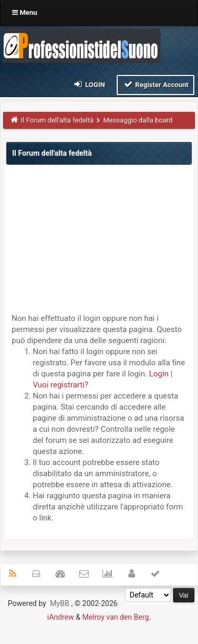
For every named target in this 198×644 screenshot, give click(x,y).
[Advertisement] (99, 242)
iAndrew (60, 617)
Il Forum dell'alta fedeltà (58, 120)
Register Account (155, 84)
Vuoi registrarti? (60, 385)
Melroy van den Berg (116, 617)
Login (89, 84)
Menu (25, 12)
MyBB (60, 603)
